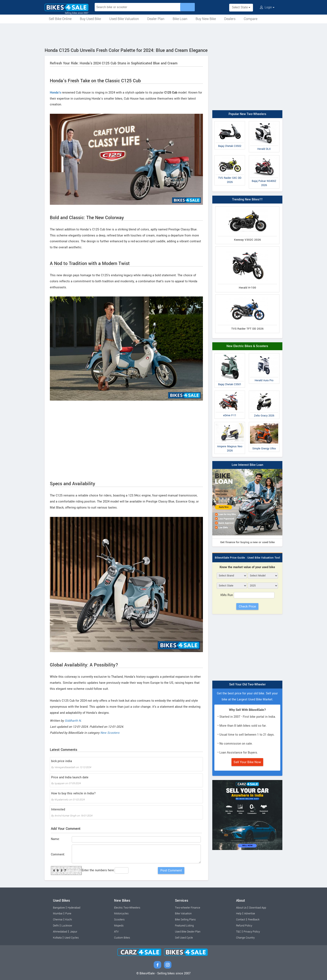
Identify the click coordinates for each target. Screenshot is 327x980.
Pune (68, 914)
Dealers (230, 19)
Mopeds (119, 926)
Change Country (245, 938)
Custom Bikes (122, 938)
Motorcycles (121, 914)
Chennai (58, 920)
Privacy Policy (252, 932)
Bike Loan (180, 19)
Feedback (254, 920)
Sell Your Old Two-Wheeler (247, 684)
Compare (251, 19)
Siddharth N (73, 721)
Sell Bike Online (60, 19)
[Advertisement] (163, 35)
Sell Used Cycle (184, 938)
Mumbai (58, 914)
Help (239, 914)
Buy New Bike (206, 19)
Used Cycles (72, 938)
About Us (241, 908)
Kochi (69, 920)
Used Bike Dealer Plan (188, 932)
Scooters (119, 920)
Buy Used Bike (90, 19)
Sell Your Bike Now (247, 762)
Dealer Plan (156, 19)
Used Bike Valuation (124, 19)
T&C (238, 932)
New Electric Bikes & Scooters (247, 346)
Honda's (55, 93)
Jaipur (74, 932)
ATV (116, 932)
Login (267, 7)
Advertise (250, 914)
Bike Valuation (183, 914)
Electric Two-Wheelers (127, 908)
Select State (241, 7)
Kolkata (57, 938)
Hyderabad (74, 908)
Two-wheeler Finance (188, 908)
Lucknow (67, 926)
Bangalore (59, 908)
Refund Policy (244, 926)
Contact (241, 920)
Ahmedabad (60, 932)
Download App (258, 908)
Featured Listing (184, 926)
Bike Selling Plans (185, 920)
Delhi (56, 926)
